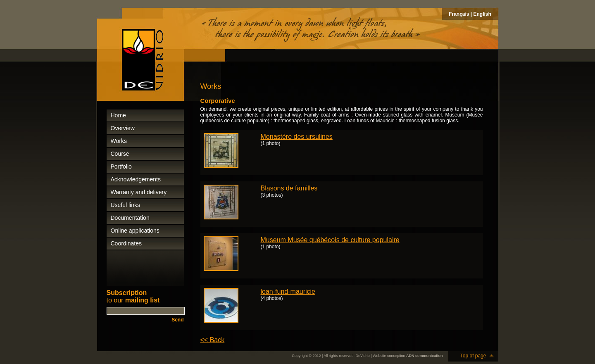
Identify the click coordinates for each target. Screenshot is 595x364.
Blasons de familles (289, 188)
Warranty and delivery (139, 192)
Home (118, 115)
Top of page (473, 356)
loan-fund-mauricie (288, 291)
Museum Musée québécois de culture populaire (330, 240)
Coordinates (126, 243)
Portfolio (121, 167)
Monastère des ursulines (297, 137)
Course (120, 154)
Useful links (126, 205)
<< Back (213, 340)
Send (177, 320)
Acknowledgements (136, 179)
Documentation (130, 218)
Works (119, 141)
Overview (123, 128)
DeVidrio (362, 356)
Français (459, 14)
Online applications (135, 231)
